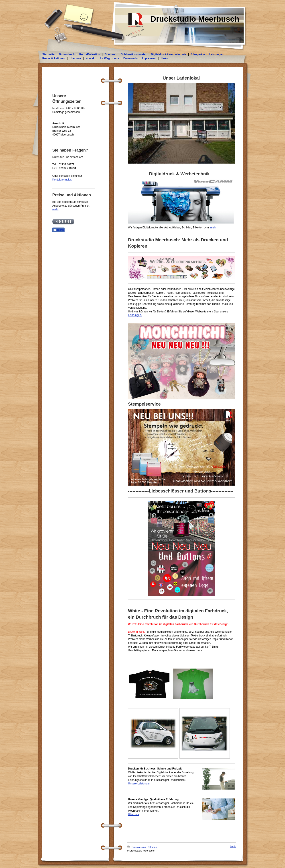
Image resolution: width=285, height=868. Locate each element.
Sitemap (152, 847)
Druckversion (137, 847)
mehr (213, 228)
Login (233, 846)
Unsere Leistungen (139, 784)
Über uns (133, 814)
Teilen (58, 230)
